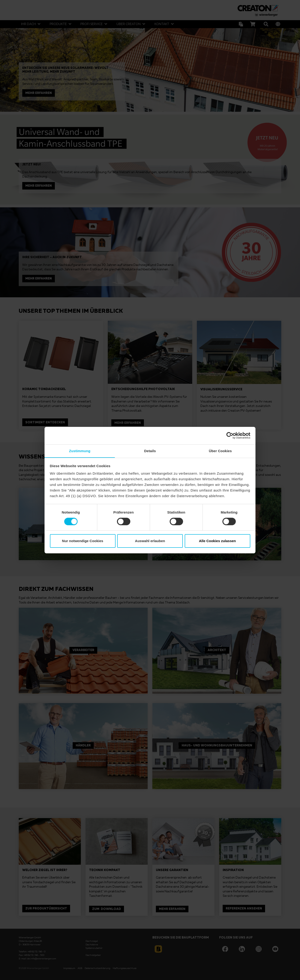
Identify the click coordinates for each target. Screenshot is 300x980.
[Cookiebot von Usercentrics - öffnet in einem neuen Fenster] (230, 435)
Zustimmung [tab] (80, 451)
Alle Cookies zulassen (217, 541)
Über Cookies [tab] (220, 451)
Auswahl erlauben (150, 541)
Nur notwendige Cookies (83, 541)
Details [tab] (150, 451)
